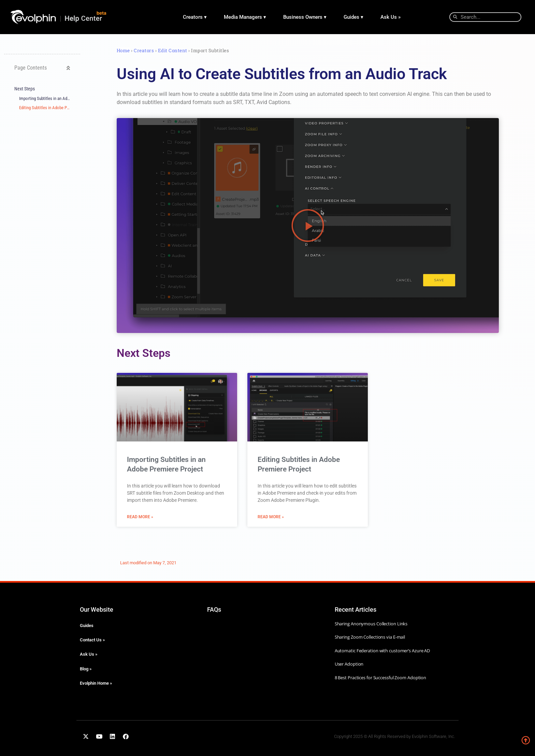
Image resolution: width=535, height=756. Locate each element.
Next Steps (25, 89)
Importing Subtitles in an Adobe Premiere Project (45, 98)
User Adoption (349, 664)
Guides (87, 626)
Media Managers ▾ (245, 17)
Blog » (86, 669)
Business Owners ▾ (305, 17)
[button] (68, 68)
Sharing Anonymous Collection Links (371, 624)
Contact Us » (92, 640)
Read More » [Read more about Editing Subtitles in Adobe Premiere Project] (271, 517)
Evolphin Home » (96, 683)
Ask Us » (391, 17)
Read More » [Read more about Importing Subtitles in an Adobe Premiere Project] (140, 517)
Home (123, 50)
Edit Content (173, 50)
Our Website (97, 609)
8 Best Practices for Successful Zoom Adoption (381, 678)
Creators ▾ (195, 17)
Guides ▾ (353, 17)
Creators (144, 50)
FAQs (214, 609)
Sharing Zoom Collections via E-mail (370, 637)
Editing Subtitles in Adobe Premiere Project (45, 108)
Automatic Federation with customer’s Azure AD (382, 651)
